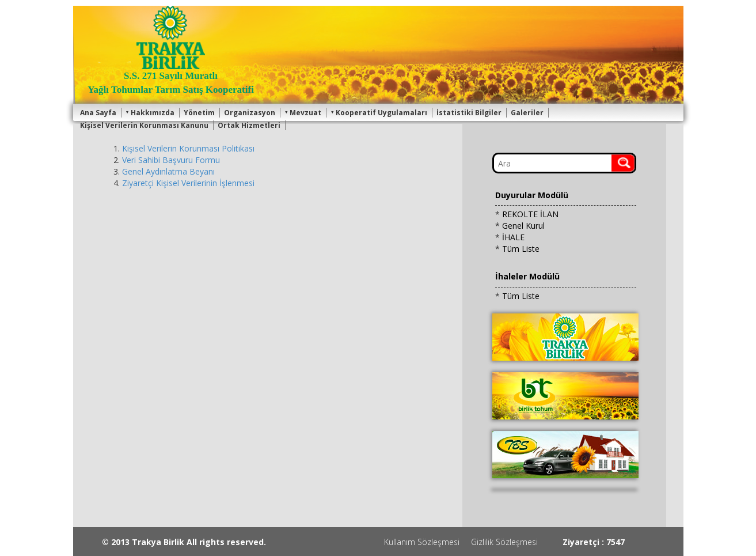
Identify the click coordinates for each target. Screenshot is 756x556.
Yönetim (199, 113)
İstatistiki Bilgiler (469, 113)
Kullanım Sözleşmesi (422, 542)
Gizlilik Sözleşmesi (504, 542)
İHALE (513, 237)
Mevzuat (303, 113)
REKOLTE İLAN (530, 214)
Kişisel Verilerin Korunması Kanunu (144, 125)
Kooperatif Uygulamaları (379, 113)
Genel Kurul (523, 226)
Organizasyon (250, 113)
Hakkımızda (150, 113)
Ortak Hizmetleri (249, 125)
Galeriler (527, 113)
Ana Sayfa (98, 113)
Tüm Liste (521, 249)
